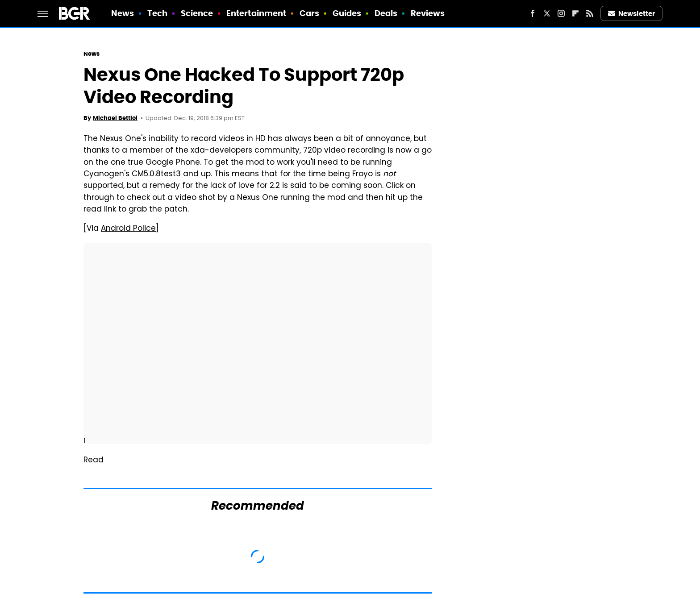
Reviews (428, 13)
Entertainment (256, 13)
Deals (386, 13)
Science (197, 13)
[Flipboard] (575, 13)
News (123, 13)
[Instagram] (561, 13)
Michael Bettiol (115, 118)
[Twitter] (547, 13)
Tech (157, 13)
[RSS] (590, 13)
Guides (347, 13)
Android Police (128, 229)
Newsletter (632, 14)
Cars (309, 13)
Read (94, 461)
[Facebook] (533, 13)
